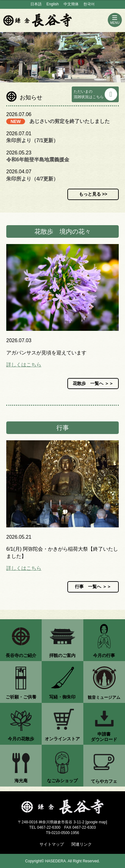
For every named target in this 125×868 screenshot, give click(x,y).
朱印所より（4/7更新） (32, 179)
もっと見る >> (93, 194)
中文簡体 (71, 4)
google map (96, 822)
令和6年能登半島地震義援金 (38, 160)
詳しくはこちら (24, 365)
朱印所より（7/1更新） (32, 140)
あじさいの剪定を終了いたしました (70, 121)
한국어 (89, 4)
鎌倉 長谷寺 (38, 20)
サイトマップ (52, 844)
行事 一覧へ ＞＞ (93, 587)
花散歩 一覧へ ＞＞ (93, 383)
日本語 (36, 4)
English (52, 4)
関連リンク (82, 844)
